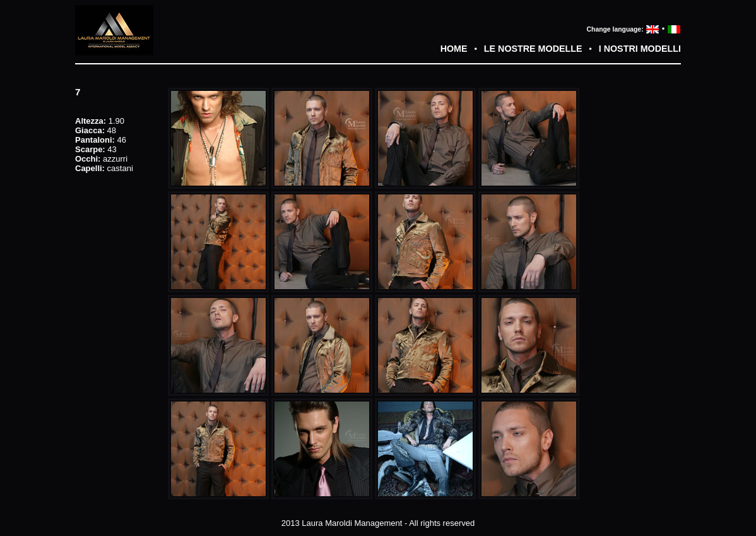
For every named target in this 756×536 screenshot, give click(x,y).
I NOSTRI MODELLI (640, 49)
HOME (454, 49)
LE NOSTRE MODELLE (533, 49)
